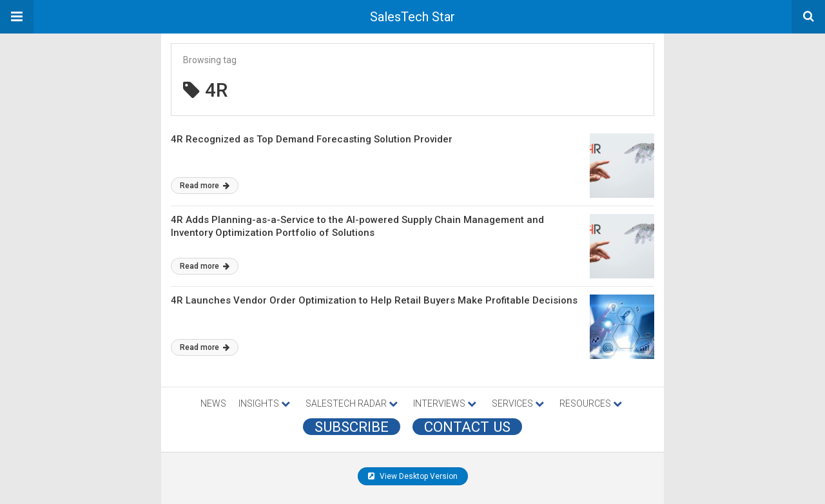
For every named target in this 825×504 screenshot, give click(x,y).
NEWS (213, 403)
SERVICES (518, 403)
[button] (17, 17)
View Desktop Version (413, 476)
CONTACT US (467, 427)
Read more (205, 186)
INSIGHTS (264, 403)
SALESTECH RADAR (352, 403)
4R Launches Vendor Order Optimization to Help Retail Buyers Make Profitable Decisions (374, 300)
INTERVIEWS (445, 403)
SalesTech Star (412, 17)
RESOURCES (591, 403)
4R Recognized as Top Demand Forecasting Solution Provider (312, 139)
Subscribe (352, 427)
